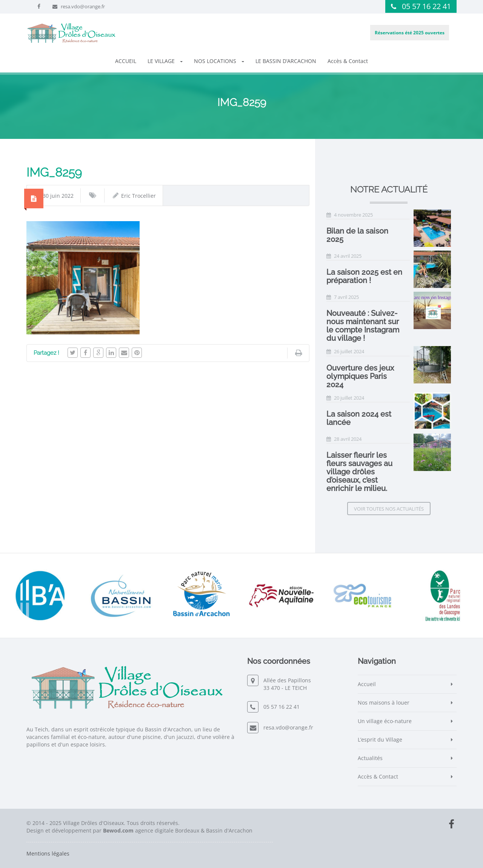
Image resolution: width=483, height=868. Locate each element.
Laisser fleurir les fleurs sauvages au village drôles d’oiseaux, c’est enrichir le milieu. (359, 472)
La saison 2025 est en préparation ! (364, 276)
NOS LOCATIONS (219, 61)
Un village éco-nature (385, 721)
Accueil (367, 684)
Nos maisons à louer (384, 703)
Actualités (370, 758)
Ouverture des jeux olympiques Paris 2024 (360, 376)
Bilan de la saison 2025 (357, 235)
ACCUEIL (126, 61)
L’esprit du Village (380, 739)
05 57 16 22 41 (426, 6)
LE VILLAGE (165, 61)
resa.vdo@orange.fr (83, 6)
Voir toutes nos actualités (389, 509)
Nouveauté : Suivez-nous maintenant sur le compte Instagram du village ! (363, 326)
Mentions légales (48, 853)
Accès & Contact (348, 61)
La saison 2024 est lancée (359, 418)
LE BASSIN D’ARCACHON (286, 61)
